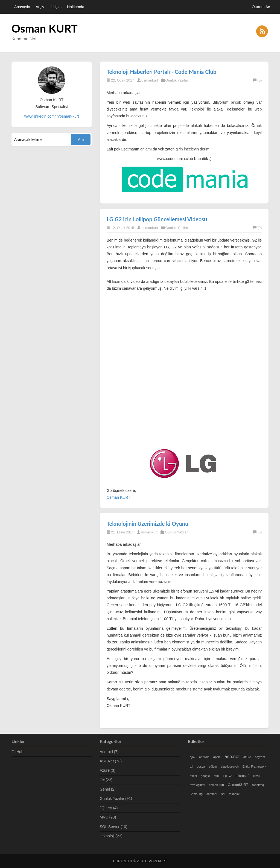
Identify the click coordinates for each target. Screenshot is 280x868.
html (217, 776)
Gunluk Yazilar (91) (116, 799)
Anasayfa (22, 7)
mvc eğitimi (197, 785)
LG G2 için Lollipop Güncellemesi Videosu (157, 219)
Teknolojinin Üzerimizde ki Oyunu (147, 524)
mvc (256, 776)
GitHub (17, 752)
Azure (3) (107, 770)
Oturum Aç (261, 7)
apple (217, 757)
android (204, 757)
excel (193, 776)
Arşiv (40, 7)
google (205, 776)
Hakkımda (76, 7)
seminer (212, 794)
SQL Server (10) (113, 827)
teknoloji (234, 794)
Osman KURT (45, 28)
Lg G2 (227, 776)
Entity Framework (254, 767)
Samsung (196, 794)
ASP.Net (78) (111, 761)
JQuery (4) (109, 808)
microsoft (242, 776)
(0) (257, 80)
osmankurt (150, 80)
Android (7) (109, 752)
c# (191, 767)
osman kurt (216, 785)
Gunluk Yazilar (177, 80)
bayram (260, 757)
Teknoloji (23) (111, 836)
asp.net (232, 757)
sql (223, 794)
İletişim (56, 7)
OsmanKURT (238, 785)
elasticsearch (230, 767)
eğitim (213, 767)
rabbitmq (258, 785)
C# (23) (106, 780)
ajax (193, 757)
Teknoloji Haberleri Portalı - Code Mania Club (161, 72)
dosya (201, 767)
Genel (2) (107, 789)
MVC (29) (108, 817)
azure (247, 757)
